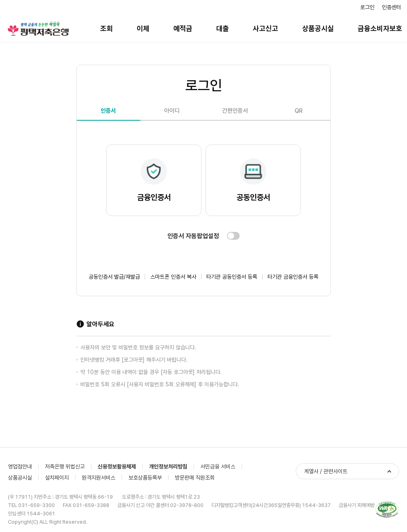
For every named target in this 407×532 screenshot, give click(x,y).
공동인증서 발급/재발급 (114, 277)
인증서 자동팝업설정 (193, 236)
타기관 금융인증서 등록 (293, 277)
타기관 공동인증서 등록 (232, 277)
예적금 (183, 28)
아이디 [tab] (172, 111)
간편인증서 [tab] (235, 111)
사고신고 (266, 28)
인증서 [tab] (108, 111)
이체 (143, 28)
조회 (107, 28)
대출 (223, 28)
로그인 (367, 7)
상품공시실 (318, 28)
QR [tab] (298, 111)
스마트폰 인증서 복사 (173, 277)
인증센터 (391, 7)
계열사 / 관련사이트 (326, 471)
